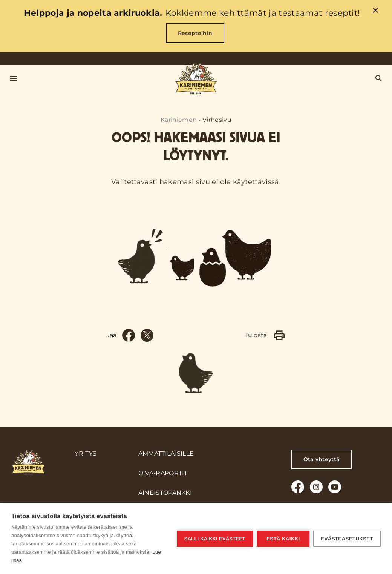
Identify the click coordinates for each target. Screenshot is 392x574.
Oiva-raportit (163, 473)
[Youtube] (335, 487)
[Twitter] (147, 335)
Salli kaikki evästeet (215, 539)
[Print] (279, 335)
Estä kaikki (283, 539)
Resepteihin (195, 33)
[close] (375, 11)
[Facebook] (129, 335)
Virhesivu (217, 120)
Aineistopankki (165, 493)
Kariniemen (179, 120)
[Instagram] (316, 487)
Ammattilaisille (166, 454)
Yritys (86, 454)
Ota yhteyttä (322, 459)
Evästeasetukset (347, 539)
